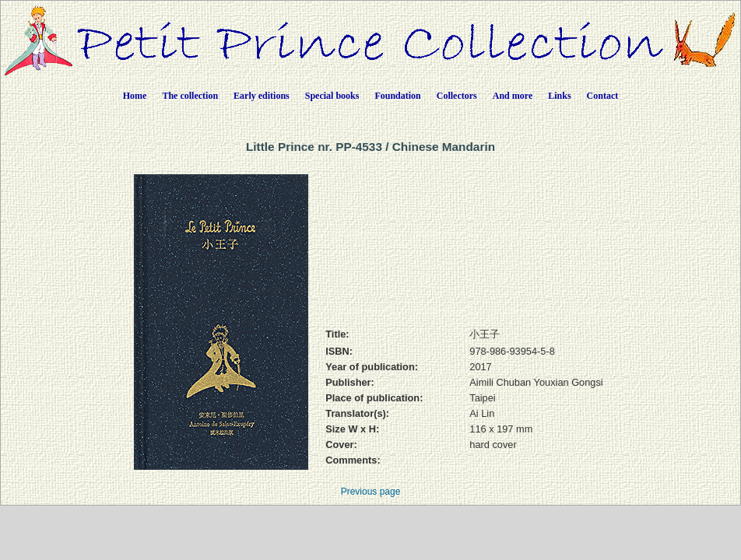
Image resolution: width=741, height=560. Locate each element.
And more (513, 96)
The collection (190, 96)
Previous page (371, 492)
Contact (603, 96)
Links (559, 96)
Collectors (457, 96)
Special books (332, 96)
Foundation (397, 96)
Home (135, 96)
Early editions (262, 96)
